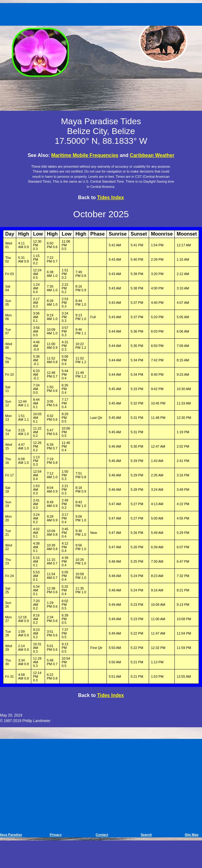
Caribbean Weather (152, 155)
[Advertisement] (102, 13)
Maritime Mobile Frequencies (85, 155)
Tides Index (110, 197)
